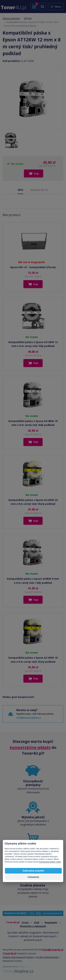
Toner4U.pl (10, 953)
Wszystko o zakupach (33, 926)
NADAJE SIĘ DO (39, 190)
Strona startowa (11, 18)
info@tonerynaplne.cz (29, 717)
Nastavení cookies (12, 961)
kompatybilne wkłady (30, 747)
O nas (25, 922)
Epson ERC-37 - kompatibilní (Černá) (33, 267)
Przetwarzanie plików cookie (50, 862)
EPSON (28, 18)
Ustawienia (33, 877)
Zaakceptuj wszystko (33, 871)
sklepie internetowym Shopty (18, 957)
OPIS (20, 190)
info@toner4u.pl (53, 950)
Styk (37, 922)
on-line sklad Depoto (47, 957)
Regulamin (51, 922)
